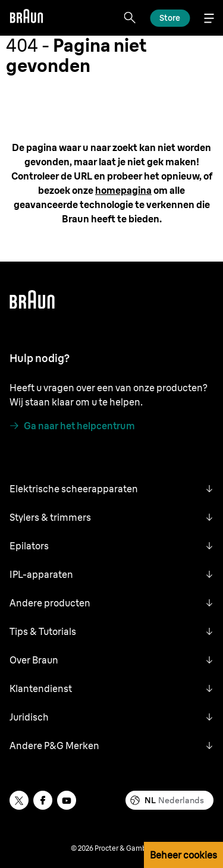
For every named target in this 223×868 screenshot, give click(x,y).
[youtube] (67, 800)
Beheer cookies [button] (183, 855)
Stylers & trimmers (50, 517)
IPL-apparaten (41, 574)
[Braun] (26, 18)
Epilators (29, 546)
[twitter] (19, 800)
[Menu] (209, 18)
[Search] (130, 18)
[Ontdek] (170, 18)
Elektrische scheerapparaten (74, 489)
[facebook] (43, 800)
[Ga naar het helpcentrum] (72, 426)
